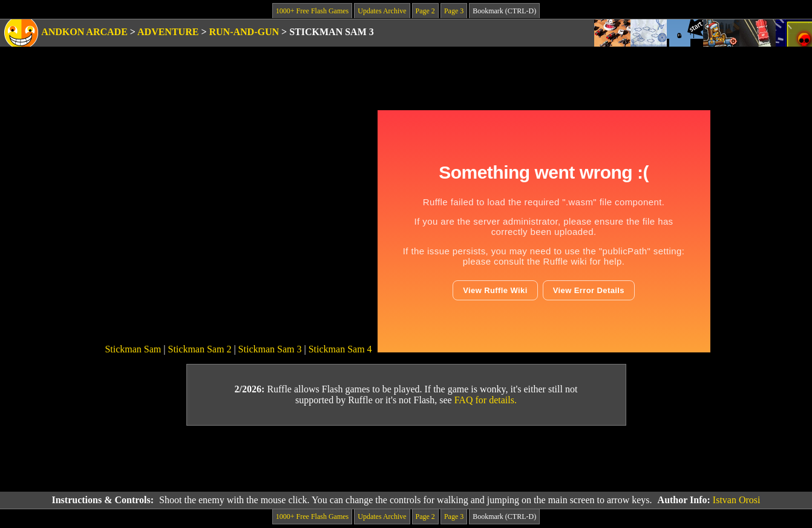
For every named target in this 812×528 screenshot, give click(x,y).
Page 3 (454, 11)
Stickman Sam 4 (340, 349)
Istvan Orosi (737, 500)
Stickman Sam (133, 349)
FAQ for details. (486, 400)
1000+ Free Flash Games (312, 11)
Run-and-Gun (244, 32)
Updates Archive (382, 11)
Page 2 (425, 11)
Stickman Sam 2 (200, 349)
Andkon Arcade (84, 32)
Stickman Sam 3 (270, 349)
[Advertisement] (406, 459)
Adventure (168, 32)
